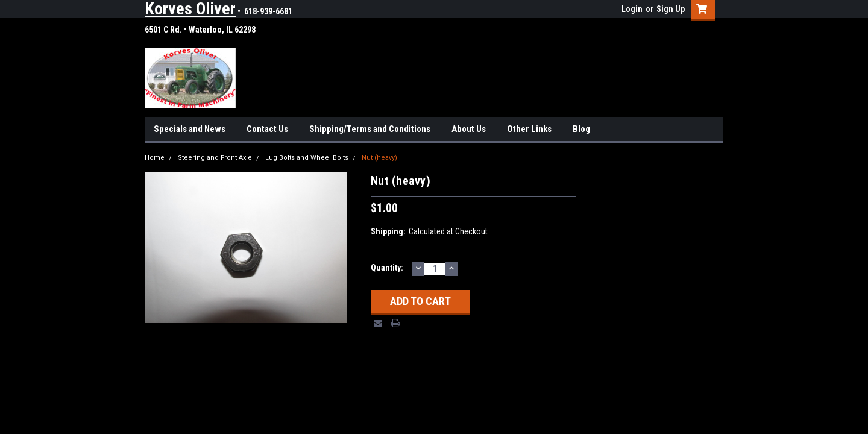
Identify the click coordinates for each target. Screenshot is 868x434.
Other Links (529, 129)
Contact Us (267, 129)
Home (155, 158)
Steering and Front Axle (215, 158)
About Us (469, 129)
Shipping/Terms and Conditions (370, 129)
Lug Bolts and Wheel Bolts (307, 158)
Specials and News (190, 129)
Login (632, 9)
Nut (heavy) (379, 158)
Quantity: (387, 268)
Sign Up (671, 9)
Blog (581, 129)
